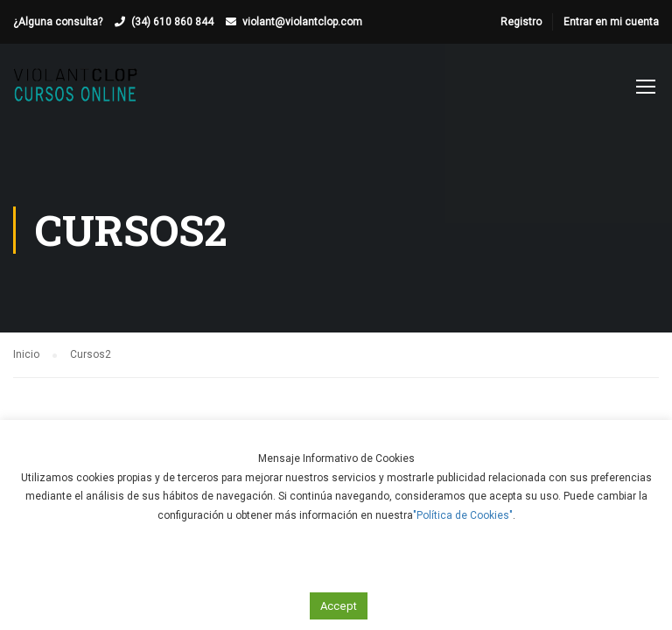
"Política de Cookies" (463, 515)
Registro (521, 22)
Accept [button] (339, 606)
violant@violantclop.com (302, 22)
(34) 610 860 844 (172, 22)
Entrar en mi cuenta (611, 22)
